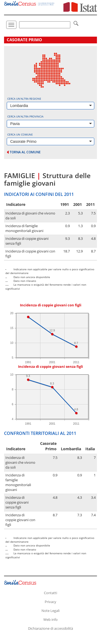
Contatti (50, 593)
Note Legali (50, 611)
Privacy (50, 602)
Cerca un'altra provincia (25, 116)
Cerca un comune (20, 134)
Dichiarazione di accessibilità (50, 628)
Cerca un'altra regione (24, 99)
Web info (50, 619)
